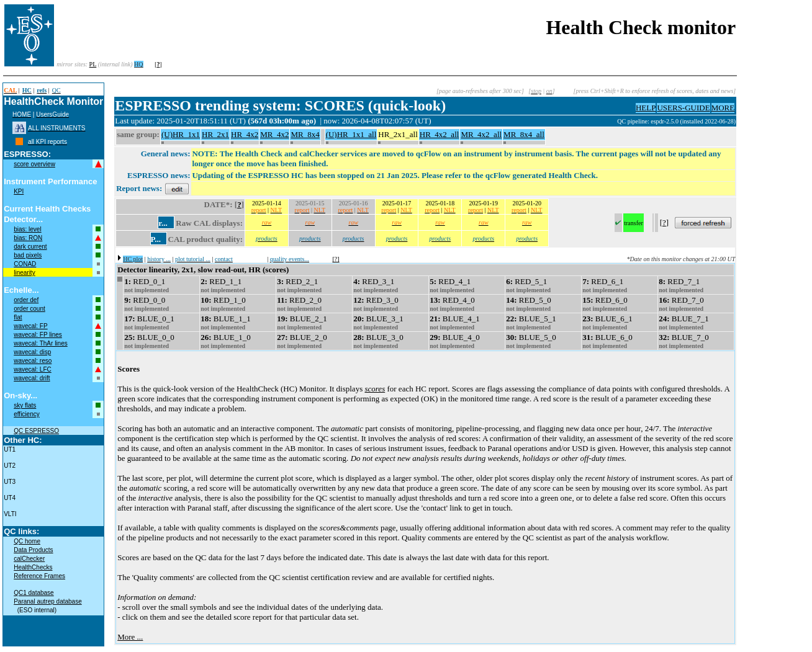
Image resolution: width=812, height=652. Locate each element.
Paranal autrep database (48, 601)
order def (26, 300)
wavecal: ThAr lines (41, 343)
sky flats (25, 405)
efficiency (27, 414)
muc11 (608, 121)
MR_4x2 (274, 134)
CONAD (25, 264)
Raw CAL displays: (209, 223)
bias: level (27, 229)
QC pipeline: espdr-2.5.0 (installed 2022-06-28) (676, 121)
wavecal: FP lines (38, 335)
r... (163, 223)
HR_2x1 (215, 134)
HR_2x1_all (398, 134)
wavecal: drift (32, 378)
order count (29, 309)
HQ (138, 64)
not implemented (147, 290)
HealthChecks (33, 567)
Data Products (33, 550)
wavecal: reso (33, 361)
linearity (24, 273)
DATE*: (219, 204)
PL (93, 64)
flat (18, 317)
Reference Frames (39, 576)
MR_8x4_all (524, 134)
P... (156, 239)
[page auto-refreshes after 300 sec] (480, 91)
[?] (336, 259)
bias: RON (28, 238)
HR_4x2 (245, 134)
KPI (19, 191)
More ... (130, 637)
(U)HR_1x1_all (351, 134)
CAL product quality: (205, 239)
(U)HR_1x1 (181, 134)
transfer (634, 223)
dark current (30, 247)
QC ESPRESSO (36, 431)
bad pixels (28, 255)
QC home (27, 541)
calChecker (29, 559)
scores (375, 389)
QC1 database (34, 593)
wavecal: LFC (33, 369)
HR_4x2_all (440, 134)
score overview (34, 164)
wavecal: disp (32, 352)
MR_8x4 (305, 134)
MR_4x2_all (481, 134)
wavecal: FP (30, 326)
